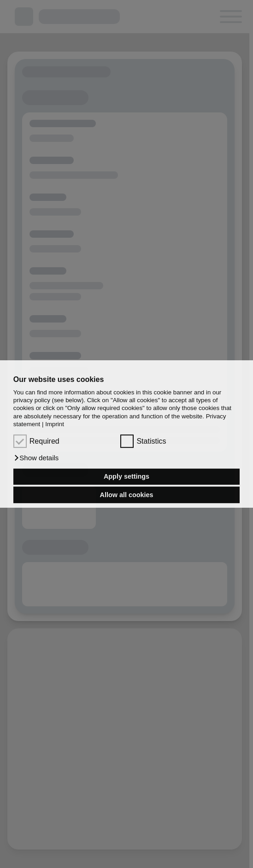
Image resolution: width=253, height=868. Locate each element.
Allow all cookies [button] (127, 495)
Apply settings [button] (126, 477)
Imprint (55, 424)
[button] (36, 458)
